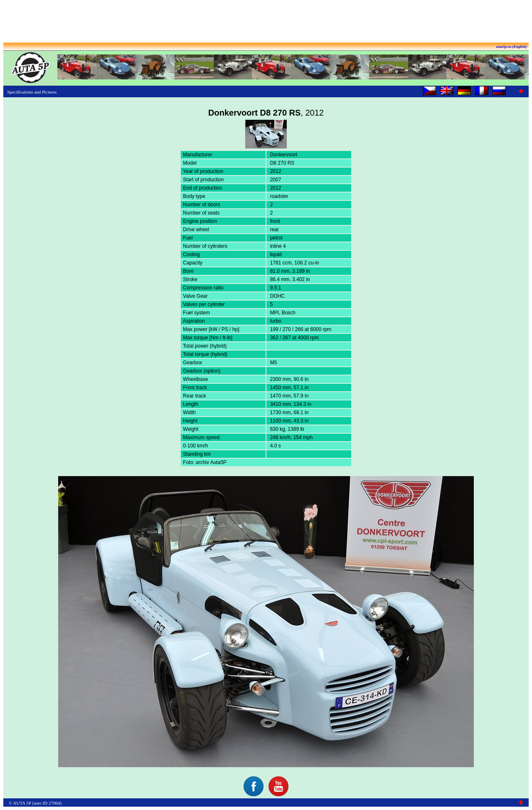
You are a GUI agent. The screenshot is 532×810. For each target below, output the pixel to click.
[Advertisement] (266, 22)
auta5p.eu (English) (511, 47)
